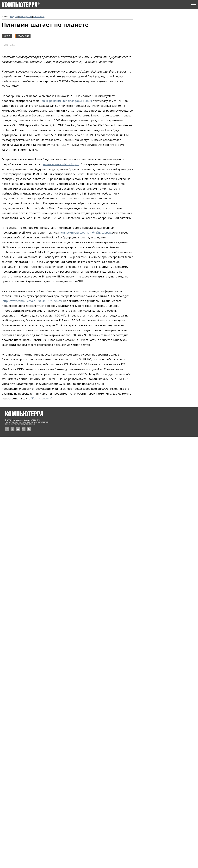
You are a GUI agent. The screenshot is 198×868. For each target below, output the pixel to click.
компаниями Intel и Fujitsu (61, 164)
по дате (14, 17)
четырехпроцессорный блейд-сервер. (86, 232)
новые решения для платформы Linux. (66, 101)
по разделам (25, 17)
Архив (7, 36)
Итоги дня (23, 36)
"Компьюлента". (42, 398)
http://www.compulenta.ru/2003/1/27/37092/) (32, 301)
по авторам (39, 17)
